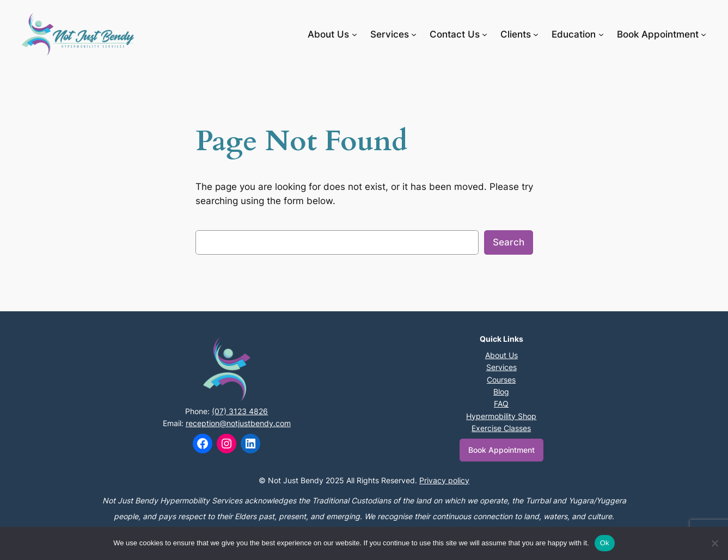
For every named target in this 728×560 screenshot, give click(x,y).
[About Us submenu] (354, 34)
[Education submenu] (601, 34)
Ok (605, 543)
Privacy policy (444, 480)
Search (509, 242)
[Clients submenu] (536, 34)
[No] (714, 543)
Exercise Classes (501, 428)
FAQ (501, 404)
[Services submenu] (414, 34)
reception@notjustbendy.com (238, 423)
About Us (501, 355)
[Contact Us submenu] (485, 34)
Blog (501, 392)
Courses (501, 380)
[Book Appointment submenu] (703, 34)
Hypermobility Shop (501, 416)
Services (501, 367)
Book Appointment (501, 450)
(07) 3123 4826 (240, 411)
